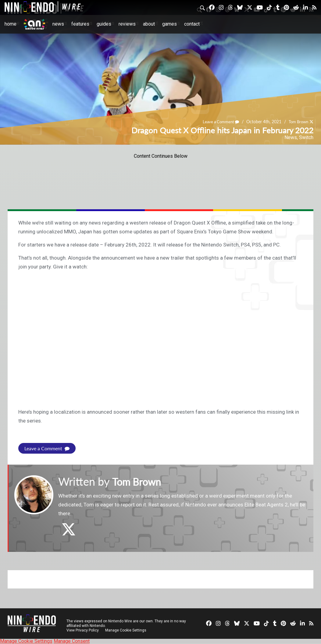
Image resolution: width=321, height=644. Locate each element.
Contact (192, 24)
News (58, 24)
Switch (306, 137)
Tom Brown (297, 122)
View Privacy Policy (83, 630)
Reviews (127, 24)
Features (80, 24)
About (149, 24)
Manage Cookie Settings (126, 630)
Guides (104, 24)
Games (169, 24)
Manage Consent (72, 641)
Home (11, 24)
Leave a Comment (217, 122)
